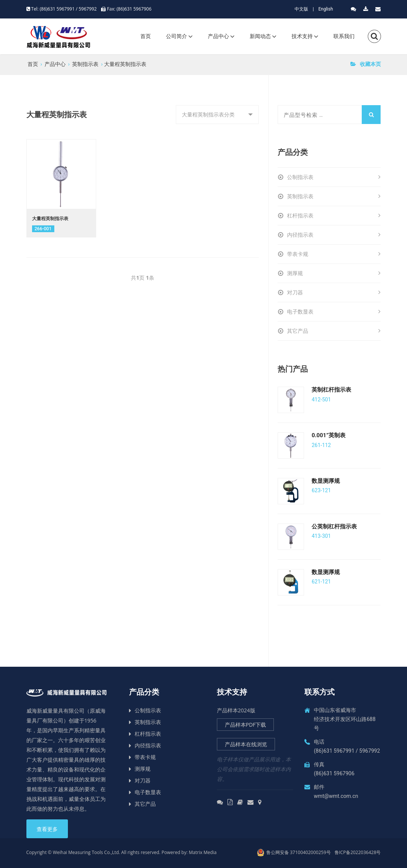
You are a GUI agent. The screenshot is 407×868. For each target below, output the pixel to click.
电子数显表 (334, 312)
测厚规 (334, 273)
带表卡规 (334, 254)
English (326, 9)
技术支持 (302, 36)
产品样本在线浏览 (246, 744)
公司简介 (177, 36)
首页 (146, 36)
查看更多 (47, 829)
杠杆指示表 (334, 216)
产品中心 (218, 36)
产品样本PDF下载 (246, 725)
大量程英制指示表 (125, 64)
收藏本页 (366, 64)
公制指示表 (334, 177)
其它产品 (334, 331)
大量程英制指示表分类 (208, 114)
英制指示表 (85, 64)
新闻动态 (260, 36)
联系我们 (344, 36)
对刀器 (334, 292)
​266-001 (43, 229)
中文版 (301, 9)
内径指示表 (334, 235)
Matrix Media (203, 852)
